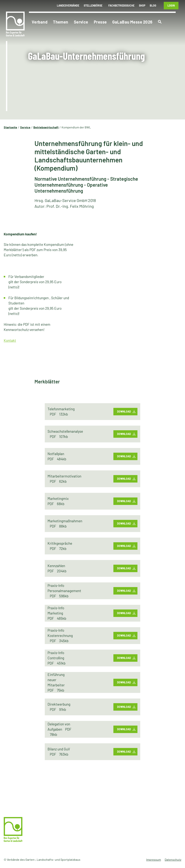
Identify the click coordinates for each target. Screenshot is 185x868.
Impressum (154, 860)
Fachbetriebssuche (121, 6)
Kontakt (10, 340)
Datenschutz (173, 860)
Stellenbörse (93, 6)
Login (171, 6)
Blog (153, 6)
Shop (142, 6)
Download (124, 412)
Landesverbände (68, 6)
